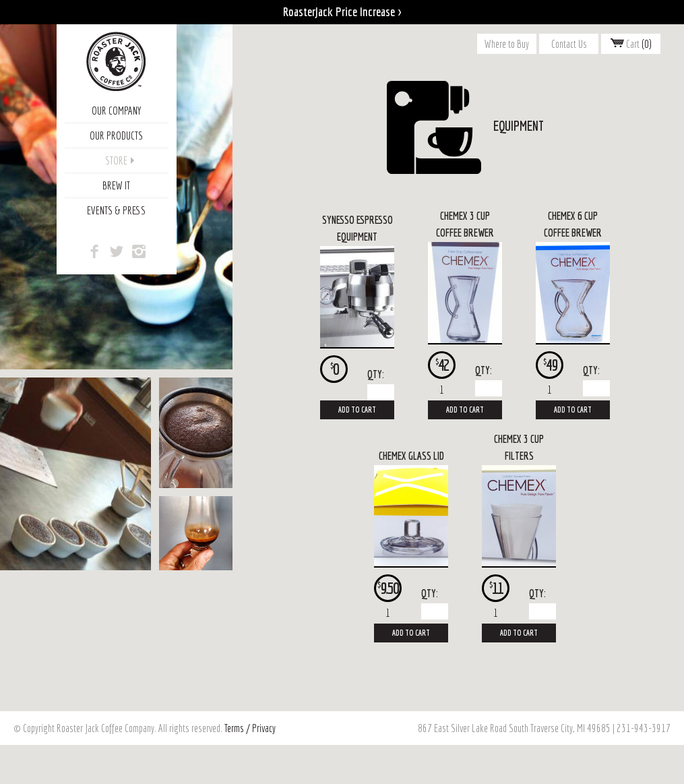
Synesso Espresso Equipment (357, 229)
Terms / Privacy (250, 728)
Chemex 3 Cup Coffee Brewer (465, 224)
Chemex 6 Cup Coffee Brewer (573, 224)
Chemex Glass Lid (411, 456)
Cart (631, 44)
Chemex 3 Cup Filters (519, 448)
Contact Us (569, 44)
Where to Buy (507, 44)
